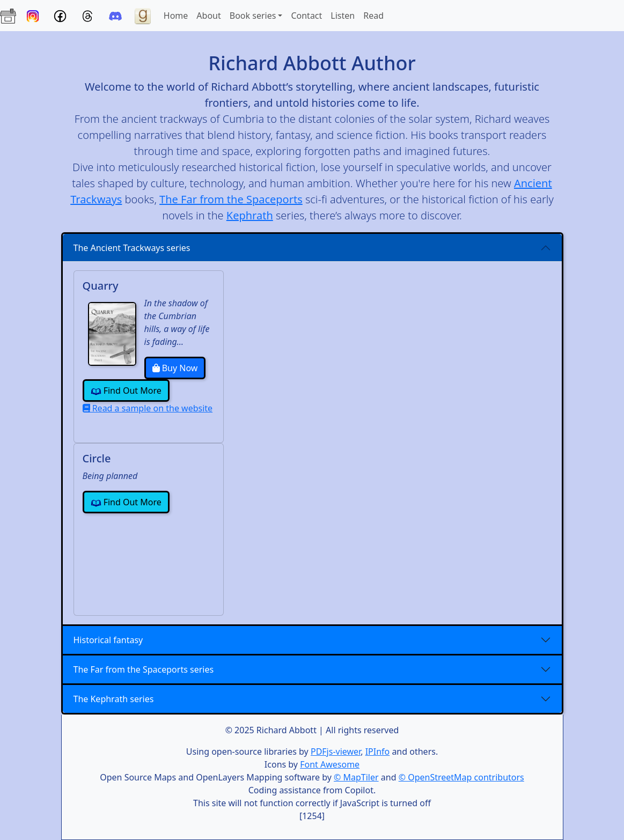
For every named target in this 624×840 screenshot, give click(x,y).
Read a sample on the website (148, 408)
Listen (343, 16)
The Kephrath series (114, 699)
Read (373, 16)
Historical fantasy (108, 640)
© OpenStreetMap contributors (461, 777)
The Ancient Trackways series (132, 248)
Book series (253, 16)
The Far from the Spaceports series (144, 669)
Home (178, 15)
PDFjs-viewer (336, 751)
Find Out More (126, 391)
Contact (306, 16)
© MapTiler (356, 777)
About (208, 16)
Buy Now (175, 368)
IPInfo (378, 751)
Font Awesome (330, 764)
